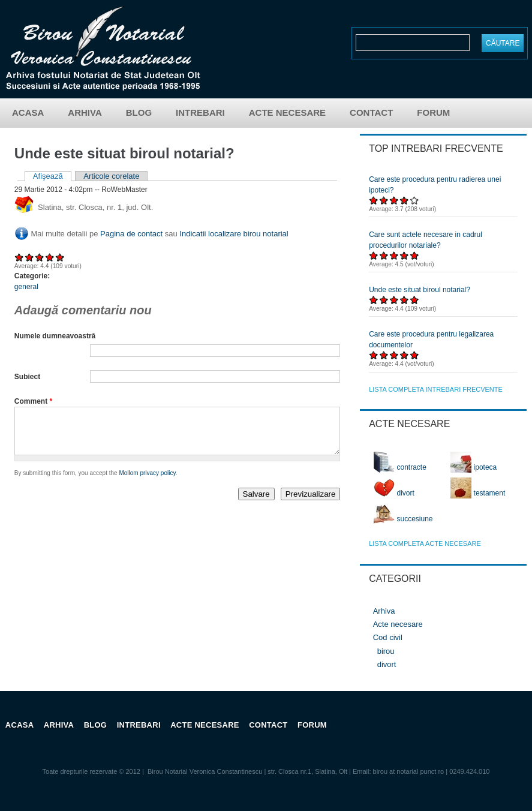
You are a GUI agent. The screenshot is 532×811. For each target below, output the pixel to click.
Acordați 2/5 (30, 257)
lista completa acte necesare (425, 543)
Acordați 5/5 (60, 257)
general (26, 287)
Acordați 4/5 (50, 257)
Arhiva (85, 112)
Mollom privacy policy (147, 482)
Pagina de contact (131, 234)
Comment (33, 401)
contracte (400, 467)
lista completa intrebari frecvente (436, 389)
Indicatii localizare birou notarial (234, 234)
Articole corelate (111, 176)
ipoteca (474, 467)
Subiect (27, 377)
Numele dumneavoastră (55, 336)
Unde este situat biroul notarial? (420, 290)
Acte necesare (287, 112)
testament (478, 493)
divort (394, 493)
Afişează (52, 176)
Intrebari (200, 112)
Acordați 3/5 (40, 257)
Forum (433, 112)
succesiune (403, 519)
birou (386, 651)
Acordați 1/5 (19, 257)
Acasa (28, 112)
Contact (371, 112)
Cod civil (388, 637)
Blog (139, 112)
